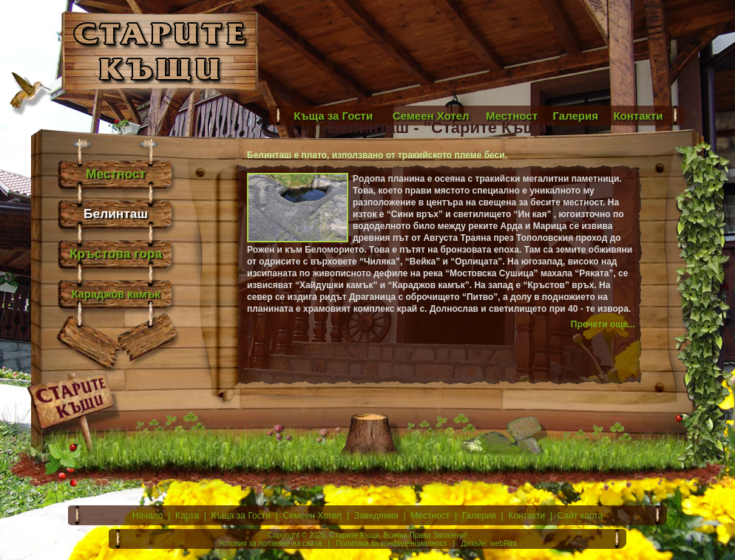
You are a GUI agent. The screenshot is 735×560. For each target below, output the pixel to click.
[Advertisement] (636, 52)
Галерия (479, 516)
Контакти (526, 516)
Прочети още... (603, 324)
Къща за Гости (241, 516)
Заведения (376, 516)
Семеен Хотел (312, 516)
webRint (504, 543)
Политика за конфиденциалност (392, 543)
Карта (187, 516)
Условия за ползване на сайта (270, 543)
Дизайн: (474, 543)
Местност (430, 516)
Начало (148, 516)
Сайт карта (580, 516)
